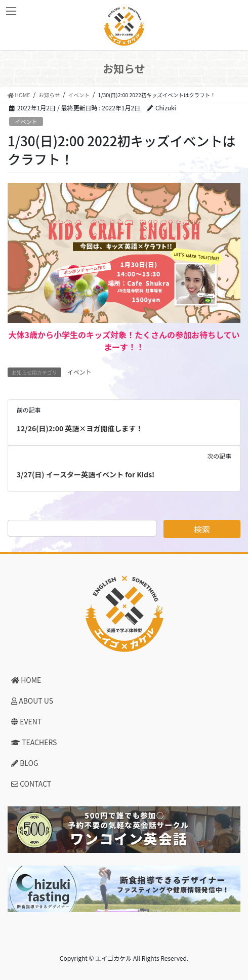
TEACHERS (34, 742)
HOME (26, 680)
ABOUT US (32, 701)
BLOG (25, 763)
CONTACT (31, 784)
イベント (26, 121)
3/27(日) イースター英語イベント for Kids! (86, 474)
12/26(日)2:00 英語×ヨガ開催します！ (80, 428)
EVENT (26, 721)
